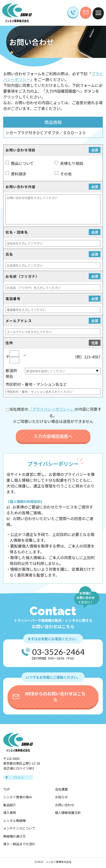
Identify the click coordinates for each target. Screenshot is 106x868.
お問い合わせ (65, 805)
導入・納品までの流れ (19, 844)
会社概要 (61, 789)
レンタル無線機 (14, 820)
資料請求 (19, 174)
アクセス (18, 777)
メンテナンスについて (19, 828)
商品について (22, 163)
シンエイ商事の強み (18, 797)
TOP (7, 789)
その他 (66, 174)
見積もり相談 (72, 163)
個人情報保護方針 (68, 813)
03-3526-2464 (58, 652)
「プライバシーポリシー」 (51, 409)
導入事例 (10, 813)
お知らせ (61, 797)
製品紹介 (10, 805)
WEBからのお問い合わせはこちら (55, 697)
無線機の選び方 (14, 836)
